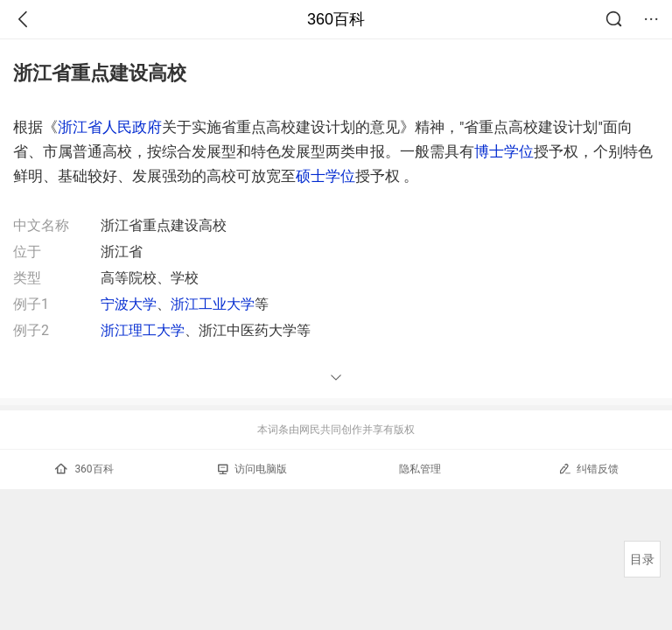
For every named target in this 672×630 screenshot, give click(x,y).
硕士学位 (325, 176)
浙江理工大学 (143, 330)
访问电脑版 (252, 469)
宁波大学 (129, 304)
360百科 (336, 19)
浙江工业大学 (213, 304)
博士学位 (504, 151)
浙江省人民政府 (110, 127)
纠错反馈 (588, 469)
